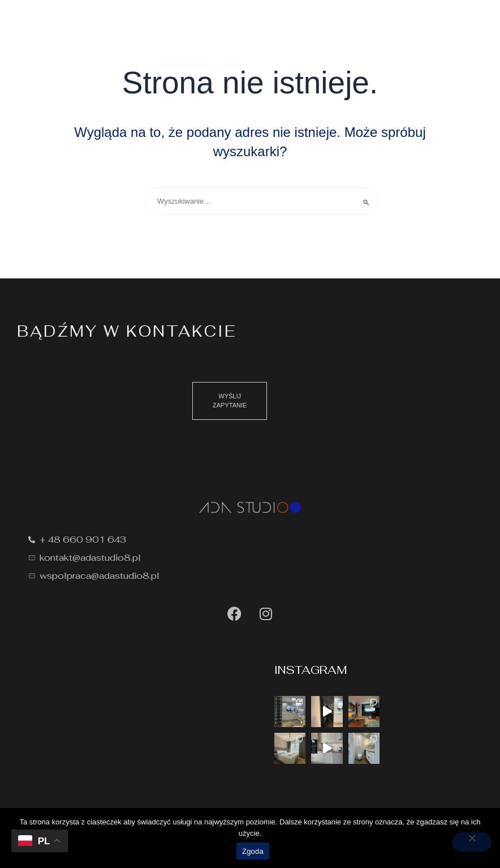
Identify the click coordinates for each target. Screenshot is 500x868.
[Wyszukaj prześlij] (367, 202)
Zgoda (253, 851)
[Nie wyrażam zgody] (472, 842)
